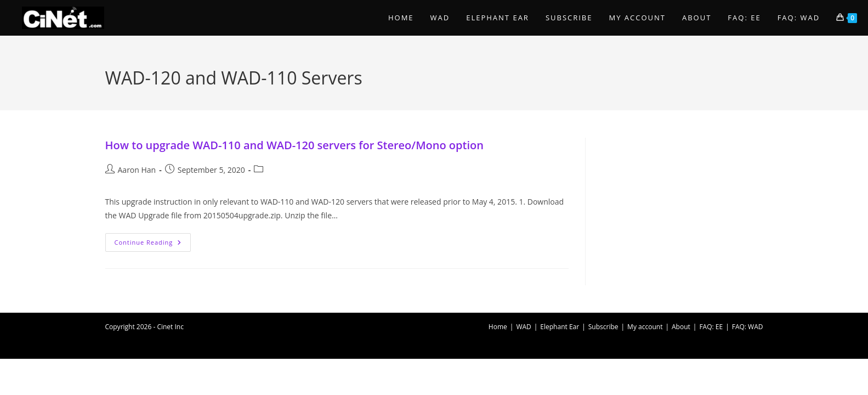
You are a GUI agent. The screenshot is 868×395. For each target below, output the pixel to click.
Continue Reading (153, 244)
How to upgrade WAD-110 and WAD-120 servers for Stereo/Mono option (294, 145)
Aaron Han (137, 170)
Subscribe (603, 327)
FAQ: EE (711, 327)
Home (498, 327)
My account (645, 327)
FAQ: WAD (748, 327)
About (681, 327)
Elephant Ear (560, 327)
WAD (523, 327)
